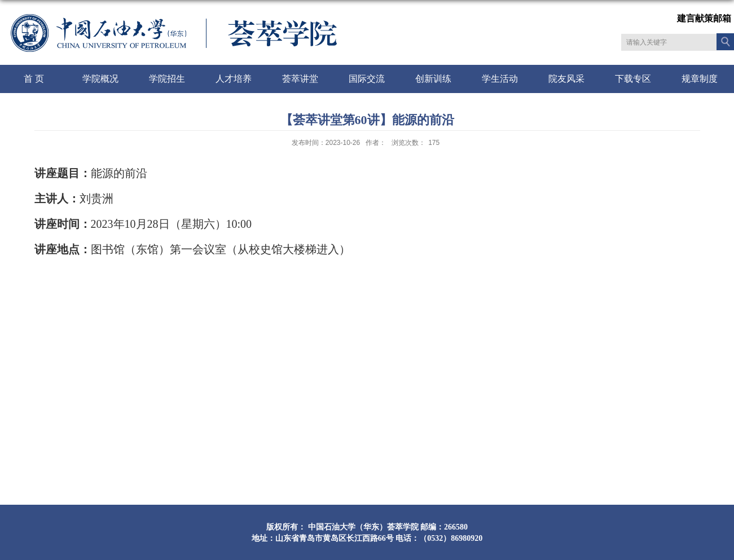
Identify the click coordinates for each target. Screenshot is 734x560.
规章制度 (700, 79)
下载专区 (633, 79)
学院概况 (100, 79)
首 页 (34, 79)
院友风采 (566, 79)
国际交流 (367, 79)
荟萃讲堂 (300, 79)
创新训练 (433, 79)
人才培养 (234, 79)
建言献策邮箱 (704, 18)
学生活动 (500, 79)
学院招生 (167, 79)
